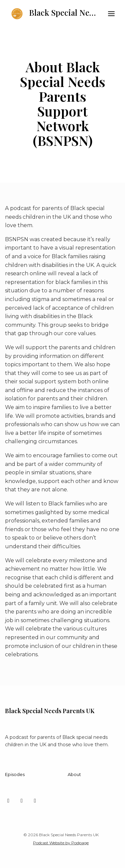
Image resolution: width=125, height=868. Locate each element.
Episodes (15, 775)
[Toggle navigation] (111, 14)
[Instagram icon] (22, 801)
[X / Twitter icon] (8, 801)
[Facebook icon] (35, 801)
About (74, 775)
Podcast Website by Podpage (61, 843)
